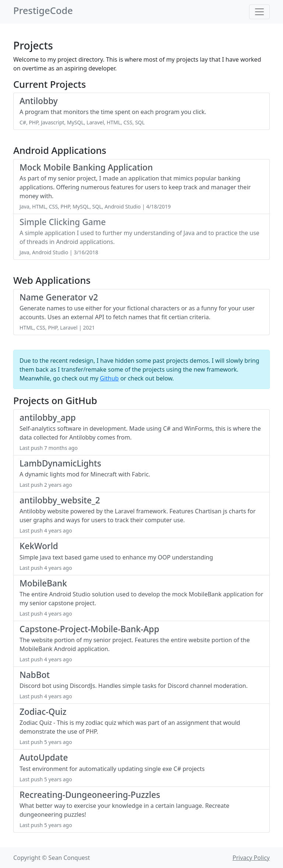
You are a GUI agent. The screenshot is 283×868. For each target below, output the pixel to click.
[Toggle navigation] (259, 12)
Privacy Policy (251, 858)
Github (109, 378)
